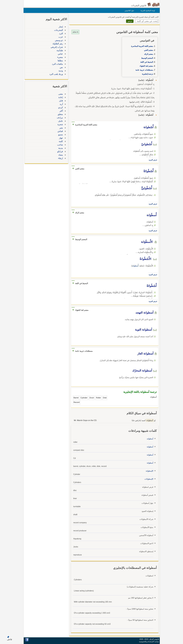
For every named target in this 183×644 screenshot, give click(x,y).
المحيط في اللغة (146, 62)
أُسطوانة (135, 266)
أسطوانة (149, 447)
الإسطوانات (148, 479)
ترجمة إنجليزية (147, 74)
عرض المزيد (152, 160)
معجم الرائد (148, 54)
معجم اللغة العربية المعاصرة (141, 46)
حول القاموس (129, 11)
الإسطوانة (149, 471)
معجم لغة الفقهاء (146, 66)
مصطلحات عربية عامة (144, 70)
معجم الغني (148, 50)
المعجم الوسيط (147, 58)
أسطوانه (149, 439)
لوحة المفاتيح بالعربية (147, 11)
